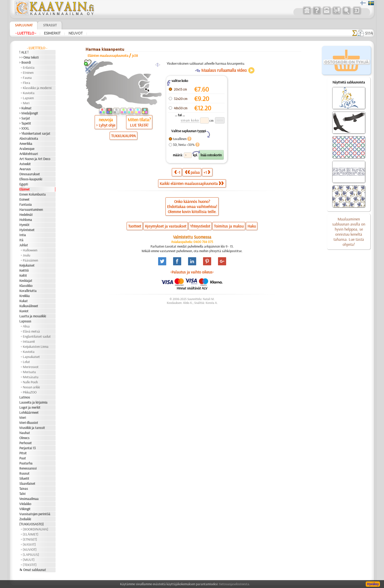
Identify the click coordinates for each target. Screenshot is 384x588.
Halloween (30, 250)
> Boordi (25, 62)
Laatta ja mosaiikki (33, 316)
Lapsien (28, 98)
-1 (177, 172)
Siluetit (24, 478)
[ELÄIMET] (31, 534)
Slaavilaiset (27, 483)
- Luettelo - (26, 33)
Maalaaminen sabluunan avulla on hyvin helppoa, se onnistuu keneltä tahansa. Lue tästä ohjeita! (349, 232)
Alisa (26, 326)
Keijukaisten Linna (36, 347)
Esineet (24, 199)
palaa (192, 172)
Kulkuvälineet (29, 306)
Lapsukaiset (31, 357)
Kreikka (24, 296)
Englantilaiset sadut (37, 336)
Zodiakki (25, 519)
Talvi (22, 494)
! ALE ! (24, 52)
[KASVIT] (29, 544)
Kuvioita (29, 93)
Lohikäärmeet (29, 412)
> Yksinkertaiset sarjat (35, 133)
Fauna (27, 78)
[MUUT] (29, 560)
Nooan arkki (31, 387)
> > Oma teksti (29, 57)
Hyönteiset (27, 230)
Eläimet (24, 189)
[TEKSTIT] (30, 565)
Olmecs (24, 438)
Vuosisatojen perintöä (35, 514)
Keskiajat (26, 281)
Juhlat (24, 245)
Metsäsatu (31, 377)
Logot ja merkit (30, 407)
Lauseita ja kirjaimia (33, 402)
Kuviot (24, 311)
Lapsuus (25, 321)
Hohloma (26, 220)
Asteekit (25, 164)
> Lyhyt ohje (106, 125)
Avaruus (25, 169)
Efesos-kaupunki (31, 179)
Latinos (25, 397)
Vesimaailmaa (29, 499)
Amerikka (26, 144)
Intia (23, 235)
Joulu (27, 255)
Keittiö (24, 270)
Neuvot (76, 33)
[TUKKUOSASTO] (31, 524)
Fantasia (26, 204)
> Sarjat (25, 118)
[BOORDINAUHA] (36, 529)
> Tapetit (25, 123)
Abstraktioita (29, 139)
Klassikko (26, 286)
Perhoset (26, 443)
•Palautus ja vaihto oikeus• (192, 272)
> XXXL (24, 128)
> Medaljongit (29, 113)
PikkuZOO (30, 392)
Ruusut (24, 473)
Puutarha (26, 463)
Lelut (26, 362)
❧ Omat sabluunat (33, 570)
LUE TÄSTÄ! (139, 125)
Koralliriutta (28, 291)
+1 (207, 172)
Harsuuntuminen (31, 210)
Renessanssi (28, 468)
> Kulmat (25, 108)
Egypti (24, 184)
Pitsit (23, 453)
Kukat (23, 301)
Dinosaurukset (30, 174)
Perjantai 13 (28, 448)
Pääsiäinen (30, 260)
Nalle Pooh (30, 382)
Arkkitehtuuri (29, 154)
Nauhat (25, 433)
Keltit (23, 275)
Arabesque (27, 149)
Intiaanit (29, 341)
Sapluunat (24, 25)
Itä (21, 240)
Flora (27, 83)
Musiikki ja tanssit (32, 428)
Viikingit (25, 509)
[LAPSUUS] (31, 555)
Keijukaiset (27, 265)
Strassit (50, 25)
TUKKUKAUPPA (123, 136)
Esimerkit (52, 33)
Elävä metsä (31, 331)
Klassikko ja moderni (37, 88)
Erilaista (29, 67)
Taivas (24, 489)
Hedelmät (26, 215)
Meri (26, 103)
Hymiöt (24, 225)
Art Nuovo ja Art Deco (35, 159)
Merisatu (29, 372)
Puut (23, 458)
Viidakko (25, 504)
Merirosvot (31, 367)
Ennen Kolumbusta (32, 194)
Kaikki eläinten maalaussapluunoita (192, 183)
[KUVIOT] (30, 549)
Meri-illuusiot (29, 423)
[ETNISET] (30, 539)
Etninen (28, 73)
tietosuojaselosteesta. (235, 584)
